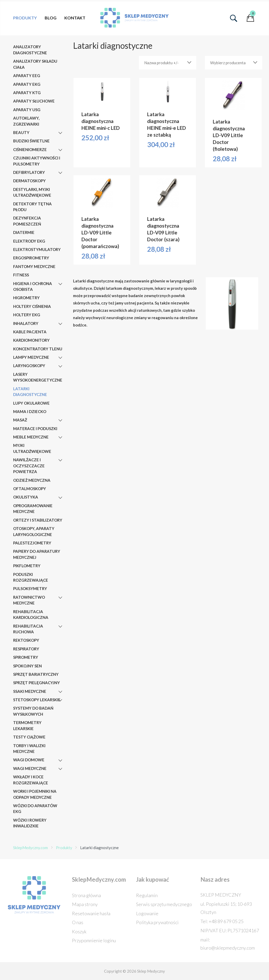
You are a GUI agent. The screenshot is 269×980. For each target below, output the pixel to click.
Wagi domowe (29, 760)
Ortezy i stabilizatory (38, 520)
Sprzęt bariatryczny (36, 674)
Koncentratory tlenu (38, 349)
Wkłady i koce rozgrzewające (31, 780)
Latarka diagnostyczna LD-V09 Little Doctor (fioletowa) (229, 135)
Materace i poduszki (35, 429)
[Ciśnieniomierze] (60, 150)
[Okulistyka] (60, 498)
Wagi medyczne (30, 768)
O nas (78, 922)
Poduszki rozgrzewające (31, 577)
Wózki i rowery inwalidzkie (30, 823)
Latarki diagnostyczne (30, 392)
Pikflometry (27, 566)
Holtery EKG (27, 315)
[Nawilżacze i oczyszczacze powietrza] (60, 460)
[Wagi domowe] (60, 761)
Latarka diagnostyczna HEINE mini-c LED (101, 121)
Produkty (25, 18)
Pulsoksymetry (30, 588)
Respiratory (26, 649)
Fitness (21, 275)
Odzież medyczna (32, 480)
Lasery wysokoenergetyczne (38, 377)
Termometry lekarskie (27, 725)
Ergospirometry (31, 258)
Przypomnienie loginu (94, 940)
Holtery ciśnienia (32, 306)
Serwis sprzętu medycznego (164, 904)
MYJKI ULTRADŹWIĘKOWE (32, 448)
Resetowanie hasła (91, 913)
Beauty (21, 132)
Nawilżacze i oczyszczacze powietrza (29, 466)
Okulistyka (26, 497)
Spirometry (26, 657)
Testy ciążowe (29, 737)
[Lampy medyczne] (60, 358)
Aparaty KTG (27, 93)
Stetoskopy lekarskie (37, 700)
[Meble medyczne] (60, 437)
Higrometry (26, 298)
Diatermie (24, 232)
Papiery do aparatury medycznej (37, 554)
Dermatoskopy (29, 181)
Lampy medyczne (31, 357)
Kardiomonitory (31, 340)
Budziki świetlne (31, 141)
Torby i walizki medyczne (29, 749)
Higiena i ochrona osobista (33, 286)
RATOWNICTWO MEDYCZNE (29, 600)
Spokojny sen (27, 666)
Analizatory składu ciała (35, 64)
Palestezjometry (32, 543)
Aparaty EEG (27, 76)
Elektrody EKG (29, 241)
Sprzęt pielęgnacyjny (37, 683)
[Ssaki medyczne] (60, 692)
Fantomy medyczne (34, 266)
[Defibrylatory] (60, 173)
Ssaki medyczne (30, 691)
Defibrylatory (29, 172)
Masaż (20, 420)
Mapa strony (85, 904)
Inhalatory (26, 323)
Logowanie (147, 913)
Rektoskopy (26, 640)
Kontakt (75, 18)
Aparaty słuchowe (34, 101)
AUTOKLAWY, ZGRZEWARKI (26, 121)
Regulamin (147, 895)
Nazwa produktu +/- (161, 63)
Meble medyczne (31, 437)
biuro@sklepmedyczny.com (228, 948)
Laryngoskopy (29, 366)
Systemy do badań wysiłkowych (33, 711)
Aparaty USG (27, 110)
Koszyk (79, 931)
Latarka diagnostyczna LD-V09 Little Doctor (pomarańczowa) (100, 232)
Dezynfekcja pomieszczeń (27, 221)
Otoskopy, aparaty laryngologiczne (34, 531)
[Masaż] (60, 420)
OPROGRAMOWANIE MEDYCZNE (33, 509)
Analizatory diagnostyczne (30, 50)
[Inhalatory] (60, 324)
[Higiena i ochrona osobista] (60, 284)
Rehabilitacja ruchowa (28, 629)
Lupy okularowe (31, 403)
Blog (51, 18)
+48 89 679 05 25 (226, 921)
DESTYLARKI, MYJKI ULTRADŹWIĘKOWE (32, 192)
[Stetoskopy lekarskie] (60, 700)
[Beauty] (60, 133)
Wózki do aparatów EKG (35, 809)
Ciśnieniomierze (30, 149)
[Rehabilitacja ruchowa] (60, 626)
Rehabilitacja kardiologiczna (31, 615)
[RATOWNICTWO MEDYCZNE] (60, 598)
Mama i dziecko (30, 411)
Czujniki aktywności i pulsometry (37, 161)
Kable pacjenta (30, 332)
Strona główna (86, 895)
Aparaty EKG (27, 84)
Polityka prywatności (157, 922)
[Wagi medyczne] (60, 769)
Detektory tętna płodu (32, 207)
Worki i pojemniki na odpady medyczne (35, 794)
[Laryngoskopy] (60, 366)
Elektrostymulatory (37, 249)
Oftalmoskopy (30, 489)
